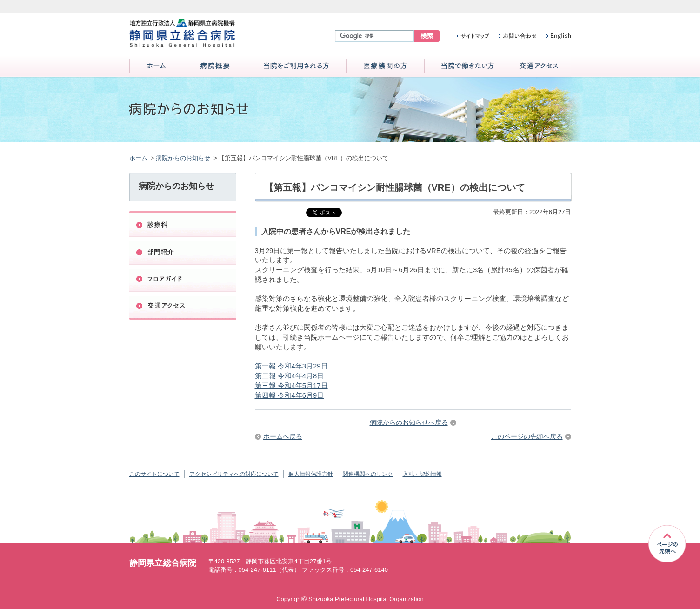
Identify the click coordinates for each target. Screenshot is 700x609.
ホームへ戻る (283, 436)
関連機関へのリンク (368, 474)
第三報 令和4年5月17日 (291, 386)
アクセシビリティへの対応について (234, 474)
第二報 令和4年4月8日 (290, 376)
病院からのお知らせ (183, 158)
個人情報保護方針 (311, 474)
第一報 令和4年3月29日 (291, 366)
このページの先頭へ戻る (527, 436)
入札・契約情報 (422, 474)
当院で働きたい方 (466, 66)
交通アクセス (539, 66)
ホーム (156, 66)
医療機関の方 (385, 66)
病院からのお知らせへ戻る (409, 422)
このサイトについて (154, 474)
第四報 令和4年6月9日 (290, 395)
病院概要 (215, 66)
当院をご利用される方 (297, 66)
